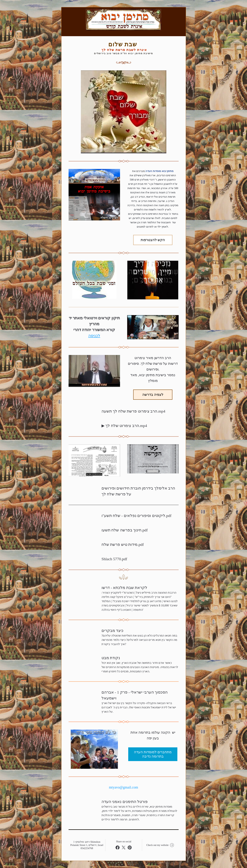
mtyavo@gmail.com (123, 787)
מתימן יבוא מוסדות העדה (159, 171)
